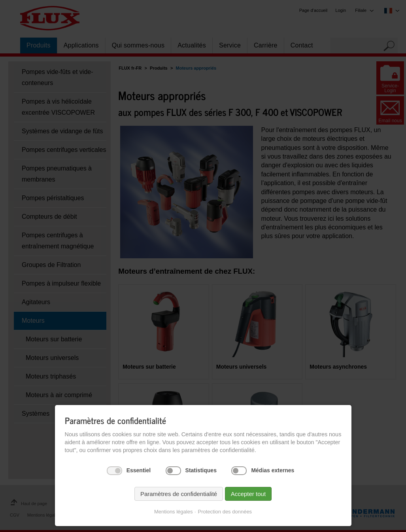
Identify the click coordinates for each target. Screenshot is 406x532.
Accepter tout (248, 494)
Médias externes (273, 470)
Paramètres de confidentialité (179, 494)
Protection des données (225, 512)
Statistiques (201, 470)
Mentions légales (174, 512)
